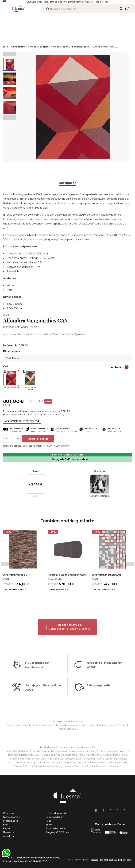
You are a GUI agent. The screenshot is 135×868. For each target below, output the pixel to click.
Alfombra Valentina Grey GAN (67, 575)
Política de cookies (56, 828)
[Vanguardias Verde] (30, 378)
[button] (67, 627)
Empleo (7, 828)
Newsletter (9, 832)
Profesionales (11, 821)
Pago (49, 821)
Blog (6, 825)
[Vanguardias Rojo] (11, 378)
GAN (6, 315)
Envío (49, 825)
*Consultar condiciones (83, 2)
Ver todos (117, 367)
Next (10, 118)
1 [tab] (66, 597)
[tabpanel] (23, 561)
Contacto (9, 813)
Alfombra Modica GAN (106, 575)
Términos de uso (55, 817)
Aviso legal (9, 836)
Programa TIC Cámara (58, 832)
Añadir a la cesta (38, 439)
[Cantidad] (12, 439)
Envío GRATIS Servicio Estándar (68, 455)
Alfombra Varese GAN (17, 575)
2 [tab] (69, 597)
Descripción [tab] (68, 183)
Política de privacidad (57, 813)
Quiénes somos (11, 817)
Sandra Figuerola (29, 327)
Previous (10, 54)
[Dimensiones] (67, 358)
